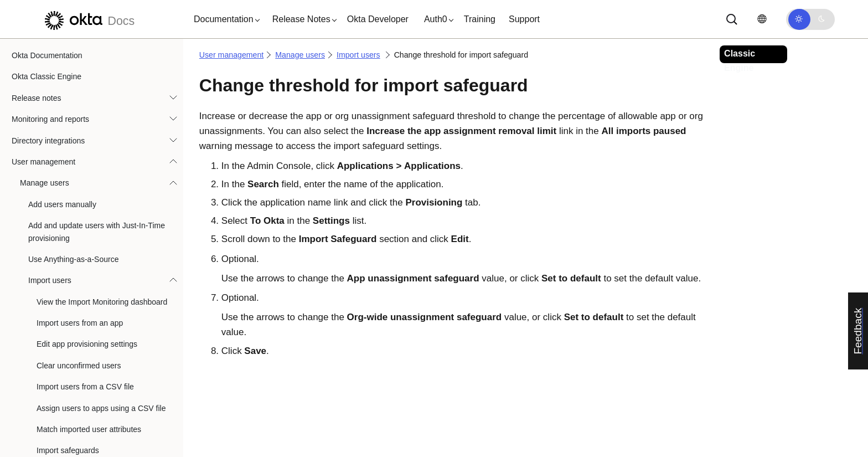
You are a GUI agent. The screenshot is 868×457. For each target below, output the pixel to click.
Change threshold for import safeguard (89, 234)
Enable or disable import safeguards (99, 207)
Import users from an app (80, 58)
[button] (224, 19)
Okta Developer (378, 19)
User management (231, 55)
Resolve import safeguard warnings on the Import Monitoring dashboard (103, 268)
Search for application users (76, 436)
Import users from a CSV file (85, 122)
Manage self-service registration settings (83, 302)
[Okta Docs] (88, 19)
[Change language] (762, 19)
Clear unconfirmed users (79, 101)
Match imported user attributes (89, 165)
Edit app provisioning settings (87, 79)
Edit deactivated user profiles (78, 372)
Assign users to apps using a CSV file (101, 143)
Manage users (300, 55)
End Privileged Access (67, 393)
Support (524, 19)
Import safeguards (68, 186)
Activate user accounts (67, 330)
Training (480, 19)
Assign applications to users (76, 414)
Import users (358, 55)
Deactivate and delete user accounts (91, 351)
